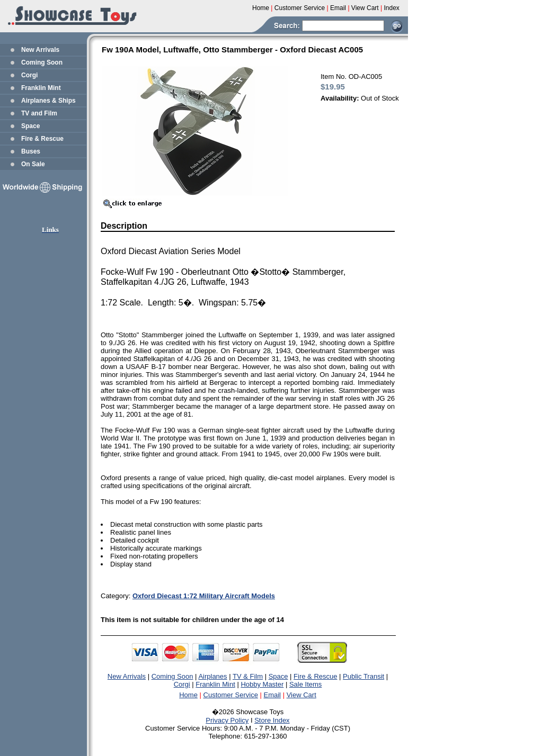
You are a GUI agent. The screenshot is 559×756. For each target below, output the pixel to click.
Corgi (29, 75)
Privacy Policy (227, 720)
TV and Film (39, 113)
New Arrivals (40, 50)
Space (30, 126)
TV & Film (248, 676)
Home (188, 695)
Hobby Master (262, 684)
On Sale (33, 164)
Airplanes (212, 676)
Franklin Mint (41, 88)
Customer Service (231, 695)
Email (273, 695)
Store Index (272, 720)
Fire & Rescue (42, 139)
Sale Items (305, 684)
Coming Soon (42, 62)
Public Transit (363, 676)
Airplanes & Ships (48, 101)
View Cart (301, 695)
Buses (31, 151)
